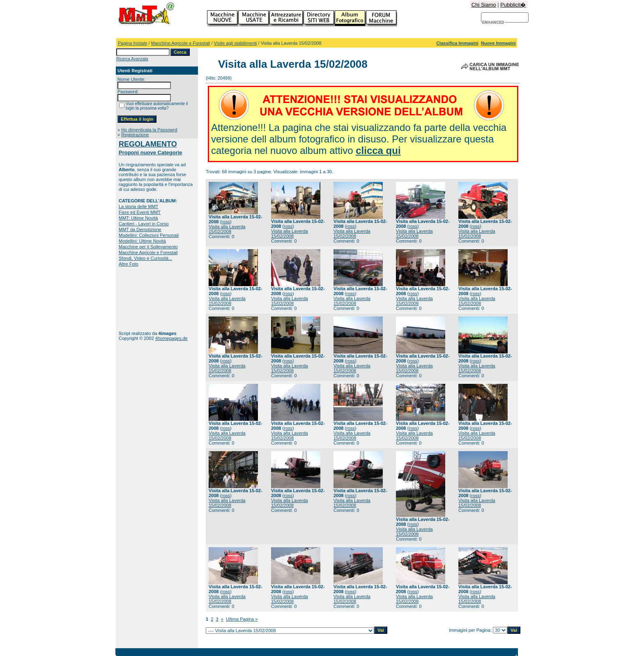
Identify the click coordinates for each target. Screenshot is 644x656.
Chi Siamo (484, 5)
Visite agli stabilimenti (236, 43)
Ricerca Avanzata (132, 59)
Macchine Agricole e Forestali (181, 43)
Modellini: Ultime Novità (142, 241)
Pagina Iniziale (133, 43)
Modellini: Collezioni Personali (149, 235)
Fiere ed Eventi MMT (140, 212)
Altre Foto (129, 264)
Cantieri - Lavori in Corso (144, 224)
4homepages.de (171, 338)
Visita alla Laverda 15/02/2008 (227, 229)
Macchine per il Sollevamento (148, 247)
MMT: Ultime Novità (138, 218)
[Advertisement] (144, 299)
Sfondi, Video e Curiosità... (145, 258)
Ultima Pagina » (242, 619)
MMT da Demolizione (140, 229)
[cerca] (493, 23)
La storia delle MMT (139, 206)
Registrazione (135, 135)
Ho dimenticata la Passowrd (149, 130)
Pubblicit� (513, 5)
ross (226, 222)
